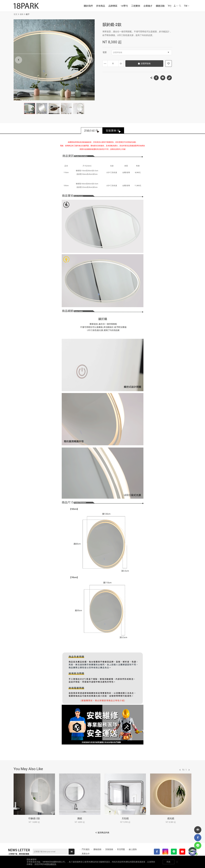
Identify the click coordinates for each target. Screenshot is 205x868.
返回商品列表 (103, 833)
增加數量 (121, 64)
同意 (169, 862)
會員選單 (175, 6)
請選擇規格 (141, 52)
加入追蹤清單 (169, 64)
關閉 (177, 862)
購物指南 (97, 849)
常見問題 (121, 849)
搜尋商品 (180, 6)
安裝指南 (109, 849)
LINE (163, 78)
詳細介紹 (89, 131)
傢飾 (22, 14)
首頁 (15, 14)
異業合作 (86, 854)
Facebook (156, 78)
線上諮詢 (133, 849)
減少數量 (105, 64)
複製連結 (169, 77)
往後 (189, 770)
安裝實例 (111, 131)
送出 (72, 852)
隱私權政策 (51, 864)
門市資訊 (86, 849)
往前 (180, 770)
